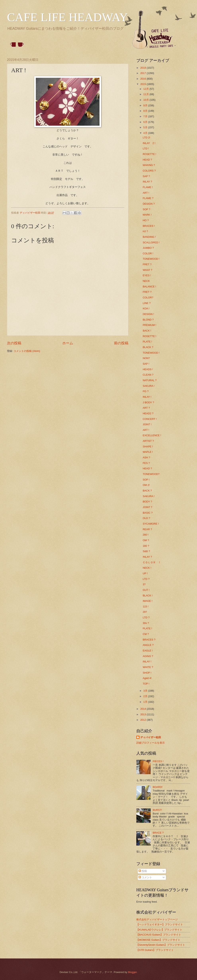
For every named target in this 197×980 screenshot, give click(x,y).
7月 (146, 116)
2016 (143, 79)
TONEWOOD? (151, 474)
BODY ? (147, 502)
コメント (145, 877)
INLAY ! (147, 397)
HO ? (146, 220)
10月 (146, 100)
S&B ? (146, 551)
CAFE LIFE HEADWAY (67, 17)
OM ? (146, 540)
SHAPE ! (148, 447)
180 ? (146, 546)
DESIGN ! (148, 314)
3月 (146, 691)
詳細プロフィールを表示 (151, 743)
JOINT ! (147, 424)
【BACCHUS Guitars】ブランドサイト (159, 935)
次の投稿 (14, 343)
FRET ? (147, 264)
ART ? (146, 408)
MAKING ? (149, 165)
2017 (143, 73)
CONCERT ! (150, 419)
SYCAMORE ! (151, 524)
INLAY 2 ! (149, 143)
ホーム (68, 343)
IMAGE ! (148, 601)
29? (145, 612)
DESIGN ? (149, 204)
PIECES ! (158, 761)
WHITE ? (148, 667)
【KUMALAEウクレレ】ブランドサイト (159, 930)
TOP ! (146, 684)
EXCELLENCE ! (152, 435)
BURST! (157, 810)
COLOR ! (148, 253)
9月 (146, 105)
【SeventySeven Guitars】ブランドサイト (161, 945)
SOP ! (146, 480)
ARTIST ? (148, 441)
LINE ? (147, 303)
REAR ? (147, 529)
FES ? (146, 463)
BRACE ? (158, 833)
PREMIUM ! (149, 325)
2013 (143, 714)
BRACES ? (149, 640)
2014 (143, 709)
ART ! (146, 193)
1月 (146, 702)
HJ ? (145, 231)
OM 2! (146, 485)
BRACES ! (149, 226)
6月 (146, 122)
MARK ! (147, 215)
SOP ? (146, 209)
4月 (146, 133)
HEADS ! (148, 369)
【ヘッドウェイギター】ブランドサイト (160, 924)
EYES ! (147, 275)
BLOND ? (148, 320)
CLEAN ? (148, 375)
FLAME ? (148, 198)
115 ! (146, 606)
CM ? (146, 634)
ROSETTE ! (149, 154)
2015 (143, 84)
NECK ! (147, 568)
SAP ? (146, 176)
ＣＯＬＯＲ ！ (152, 562)
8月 (146, 111)
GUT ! (146, 590)
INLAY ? (147, 182)
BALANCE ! (149, 287)
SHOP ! (147, 673)
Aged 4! (147, 678)
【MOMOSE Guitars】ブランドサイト (158, 940)
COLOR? (148, 298)
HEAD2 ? (148, 413)
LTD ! (146, 149)
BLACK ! (148, 596)
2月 (146, 696)
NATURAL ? (150, 380)
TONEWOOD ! (151, 259)
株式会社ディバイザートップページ (157, 919)
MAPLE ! (148, 452)
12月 (146, 89)
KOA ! (146, 308)
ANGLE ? (148, 645)
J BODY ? (148, 402)
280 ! (146, 535)
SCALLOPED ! (151, 242)
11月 (146, 94)
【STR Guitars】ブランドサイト (155, 950)
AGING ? (148, 656)
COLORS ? (149, 171)
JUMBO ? (148, 248)
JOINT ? (147, 507)
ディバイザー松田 (151, 737)
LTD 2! (146, 138)
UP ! (145, 573)
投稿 (143, 871)
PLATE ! (147, 342)
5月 (146, 127)
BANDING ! (149, 237)
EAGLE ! (148, 651)
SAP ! (146, 364)
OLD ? (146, 518)
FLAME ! (148, 187)
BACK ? (147, 491)
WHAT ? (147, 270)
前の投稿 (121, 343)
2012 (143, 720)
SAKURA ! (149, 386)
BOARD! (158, 787)
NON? (146, 358)
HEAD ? (147, 160)
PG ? (146, 391)
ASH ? (146, 457)
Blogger (132, 972)
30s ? (146, 623)
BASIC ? (148, 513)
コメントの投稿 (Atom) (27, 351)
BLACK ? (148, 347)
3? (144, 584)
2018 (143, 68)
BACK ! (147, 331)
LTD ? (146, 579)
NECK (146, 281)
